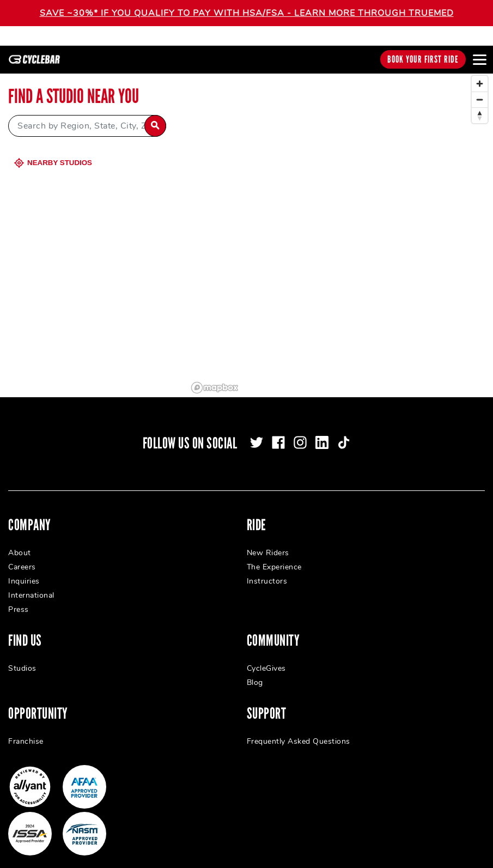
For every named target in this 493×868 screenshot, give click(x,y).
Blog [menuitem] (255, 673)
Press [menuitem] (19, 600)
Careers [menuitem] (22, 557)
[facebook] (278, 433)
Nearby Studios (54, 153)
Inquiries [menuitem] (24, 571)
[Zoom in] (480, 74)
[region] (340, 224)
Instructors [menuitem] (267, 571)
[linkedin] (322, 433)
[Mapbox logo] (215, 378)
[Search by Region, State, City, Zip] (87, 116)
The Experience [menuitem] (274, 557)
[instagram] (300, 433)
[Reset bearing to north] (480, 105)
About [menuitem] (20, 543)
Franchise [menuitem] (26, 732)
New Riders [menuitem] (268, 543)
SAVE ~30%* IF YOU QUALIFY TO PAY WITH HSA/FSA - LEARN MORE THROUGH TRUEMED (247, 13)
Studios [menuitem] (22, 658)
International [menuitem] (31, 585)
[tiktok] (344, 433)
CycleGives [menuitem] (266, 658)
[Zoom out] (480, 90)
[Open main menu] (479, 59)
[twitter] (257, 433)
